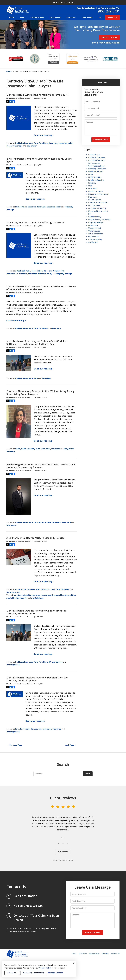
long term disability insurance (27, 595)
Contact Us (113, 17)
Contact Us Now (109, 37)
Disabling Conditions (97, 169)
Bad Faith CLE (94, 155)
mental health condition (65, 595)
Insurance (53, 143)
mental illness (37, 598)
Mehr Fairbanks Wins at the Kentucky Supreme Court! (37, 95)
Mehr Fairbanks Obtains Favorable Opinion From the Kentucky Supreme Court (36, 612)
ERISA (18, 449)
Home (12, 17)
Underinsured (94, 231)
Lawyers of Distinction (98, 203)
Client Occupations (96, 166)
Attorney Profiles (37, 17)
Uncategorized (13, 592)
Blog (101, 17)
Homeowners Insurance (26, 207)
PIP (90, 214)
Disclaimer (83, 954)
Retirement (93, 225)
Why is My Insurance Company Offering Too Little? (35, 222)
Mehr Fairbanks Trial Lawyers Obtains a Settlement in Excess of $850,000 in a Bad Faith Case (41, 288)
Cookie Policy (45, 968)
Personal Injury (95, 217)
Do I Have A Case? (52, 271)
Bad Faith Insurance (24, 143)
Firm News (43, 143)
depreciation (37, 271)
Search (88, 774)
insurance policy (66, 143)
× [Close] (74, 963)
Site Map (105, 954)
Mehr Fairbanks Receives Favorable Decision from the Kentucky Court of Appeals (37, 679)
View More (63, 852)
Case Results (71, 17)
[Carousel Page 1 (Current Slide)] (58, 844)
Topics (88, 149)
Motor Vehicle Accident (98, 211)
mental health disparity (17, 598)
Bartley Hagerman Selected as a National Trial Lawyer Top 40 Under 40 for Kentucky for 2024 (41, 466)
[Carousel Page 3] (68, 844)
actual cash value (23, 271)
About (22, 17)
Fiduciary (92, 183)
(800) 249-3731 (109, 11)
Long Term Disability (60, 589)
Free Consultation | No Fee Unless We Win (98, 8)
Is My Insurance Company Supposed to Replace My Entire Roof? (39, 160)
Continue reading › (44, 135)
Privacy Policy (94, 954)
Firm (36, 143)
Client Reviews (88, 17)
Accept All (12, 973)
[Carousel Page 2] (63, 844)
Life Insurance (94, 205)
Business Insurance (96, 160)
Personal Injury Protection (99, 220)
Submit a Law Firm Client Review (63, 860)
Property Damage (14, 146)
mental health (47, 595)
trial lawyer (32, 146)
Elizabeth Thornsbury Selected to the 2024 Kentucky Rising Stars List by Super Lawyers (40, 393)
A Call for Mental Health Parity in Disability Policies (35, 538)
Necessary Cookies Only (34, 973)
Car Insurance (40, 522)
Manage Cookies (55, 973)
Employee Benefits (96, 180)
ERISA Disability (28, 449)
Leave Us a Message (93, 887)
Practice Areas (55, 17)
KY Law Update (56, 662)
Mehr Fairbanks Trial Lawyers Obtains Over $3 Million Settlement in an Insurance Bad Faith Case (37, 343)
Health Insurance (95, 191)
